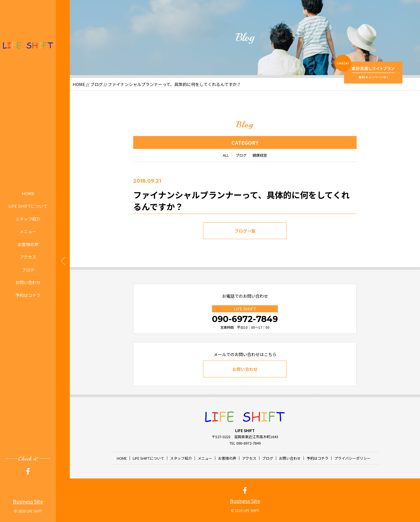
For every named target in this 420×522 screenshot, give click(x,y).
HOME (28, 193)
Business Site (28, 501)
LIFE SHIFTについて (28, 206)
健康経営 (260, 156)
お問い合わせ (28, 282)
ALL (226, 156)
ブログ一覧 (245, 232)
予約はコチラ (28, 295)
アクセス (28, 257)
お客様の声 (28, 244)
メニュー (28, 231)
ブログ (28, 270)
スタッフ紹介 (28, 219)
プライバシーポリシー (352, 458)
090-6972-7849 (245, 319)
